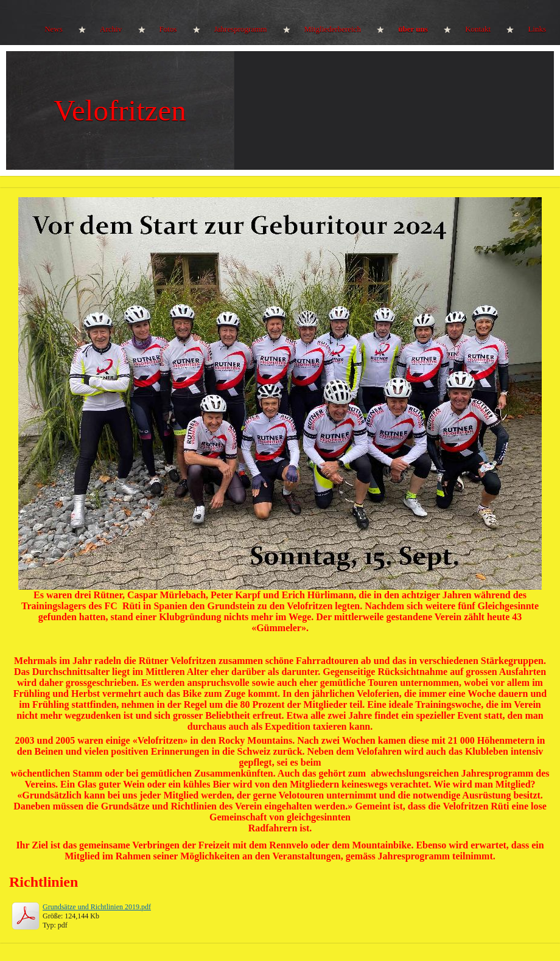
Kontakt (478, 29)
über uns (413, 29)
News (54, 29)
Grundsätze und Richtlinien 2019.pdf (97, 907)
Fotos (168, 29)
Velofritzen (120, 110)
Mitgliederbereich (333, 29)
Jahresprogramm (241, 29)
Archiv (111, 29)
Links (537, 29)
